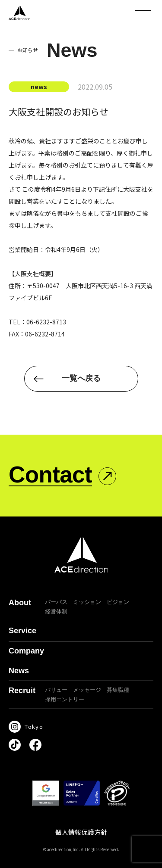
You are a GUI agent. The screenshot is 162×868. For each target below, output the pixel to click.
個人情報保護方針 (81, 832)
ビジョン (118, 602)
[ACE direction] (19, 13)
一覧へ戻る (81, 378)
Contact (50, 474)
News (19, 671)
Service (22, 631)
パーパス (56, 602)
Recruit (22, 691)
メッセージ (87, 690)
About (20, 603)
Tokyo (34, 726)
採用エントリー (65, 699)
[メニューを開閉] (143, 12)
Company (26, 651)
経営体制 (56, 611)
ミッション (87, 602)
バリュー (56, 690)
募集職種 (118, 690)
